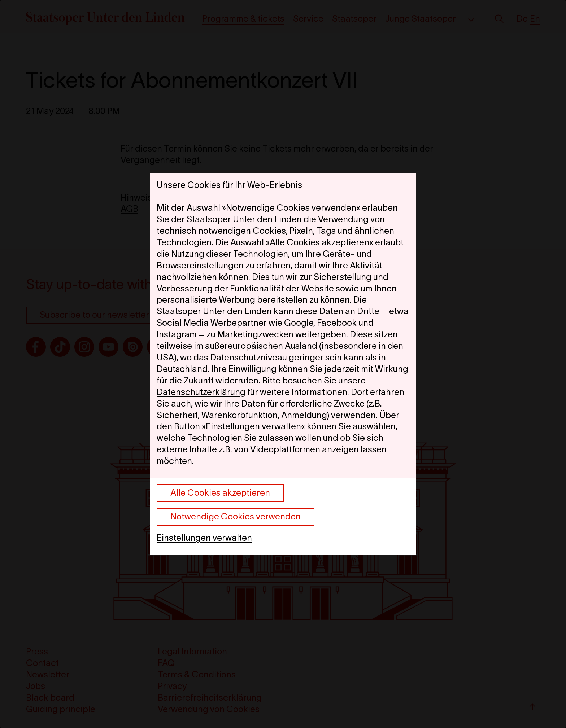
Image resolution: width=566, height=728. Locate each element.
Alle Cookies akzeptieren (220, 493)
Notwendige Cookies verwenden (236, 516)
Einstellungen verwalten (204, 538)
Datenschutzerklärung (201, 392)
